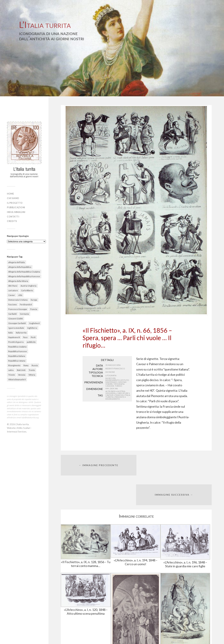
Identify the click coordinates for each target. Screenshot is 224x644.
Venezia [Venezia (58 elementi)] (22, 374)
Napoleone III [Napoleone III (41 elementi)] (14, 337)
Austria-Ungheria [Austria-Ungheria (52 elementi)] (28, 285)
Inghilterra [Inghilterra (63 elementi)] (32, 327)
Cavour (109, 395)
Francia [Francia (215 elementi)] (34, 308)
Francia (119, 395)
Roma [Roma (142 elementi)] (26, 365)
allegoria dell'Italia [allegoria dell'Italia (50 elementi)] (17, 262)
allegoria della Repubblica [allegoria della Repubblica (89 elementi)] (20, 266)
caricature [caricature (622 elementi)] (13, 290)
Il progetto (15, 203)
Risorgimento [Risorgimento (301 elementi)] (14, 365)
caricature (123, 393)
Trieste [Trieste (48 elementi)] (12, 374)
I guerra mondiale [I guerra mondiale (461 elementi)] (16, 327)
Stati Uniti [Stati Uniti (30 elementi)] (21, 369)
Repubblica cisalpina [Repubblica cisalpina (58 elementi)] (17, 346)
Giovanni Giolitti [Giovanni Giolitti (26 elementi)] (16, 318)
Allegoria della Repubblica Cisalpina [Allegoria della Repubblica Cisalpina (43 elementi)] (24, 271)
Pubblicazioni (17, 207)
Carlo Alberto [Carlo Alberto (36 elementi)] (27, 290)
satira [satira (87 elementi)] (11, 369)
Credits (12, 221)
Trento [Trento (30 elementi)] (32, 369)
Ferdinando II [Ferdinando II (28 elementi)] (26, 304)
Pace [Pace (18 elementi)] (25, 337)
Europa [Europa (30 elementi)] (34, 299)
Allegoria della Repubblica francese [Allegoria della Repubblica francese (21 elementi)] (24, 276)
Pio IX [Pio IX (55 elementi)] (33, 337)
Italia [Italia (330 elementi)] (10, 332)
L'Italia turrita (22, 424)
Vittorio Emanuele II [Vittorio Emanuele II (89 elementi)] (17, 379)
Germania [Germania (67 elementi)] (24, 313)
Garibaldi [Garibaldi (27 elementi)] (12, 313)
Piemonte (120, 397)
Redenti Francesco (115, 369)
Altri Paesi (110, 391)
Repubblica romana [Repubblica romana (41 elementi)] (17, 360)
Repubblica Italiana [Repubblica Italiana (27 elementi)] (17, 355)
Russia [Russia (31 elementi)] (35, 365)
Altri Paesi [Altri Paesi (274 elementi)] (13, 285)
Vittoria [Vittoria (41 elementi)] (32, 374)
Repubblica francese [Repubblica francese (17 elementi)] (18, 351)
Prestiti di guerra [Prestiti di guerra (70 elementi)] (16, 341)
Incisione (110, 372)
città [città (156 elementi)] (20, 294)
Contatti (14, 216)
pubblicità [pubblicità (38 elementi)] (31, 341)
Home (11, 194)
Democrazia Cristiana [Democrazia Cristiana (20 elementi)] (18, 299)
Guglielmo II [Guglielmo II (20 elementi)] (34, 323)
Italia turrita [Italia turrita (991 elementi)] (21, 332)
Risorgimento (113, 399)
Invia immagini (17, 212)
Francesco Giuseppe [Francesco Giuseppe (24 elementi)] (18, 308)
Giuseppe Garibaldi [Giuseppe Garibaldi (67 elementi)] (17, 323)
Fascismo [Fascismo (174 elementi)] (12, 304)
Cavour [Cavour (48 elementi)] (12, 294)
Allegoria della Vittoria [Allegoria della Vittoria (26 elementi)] (18, 280)
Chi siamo (14, 198)
